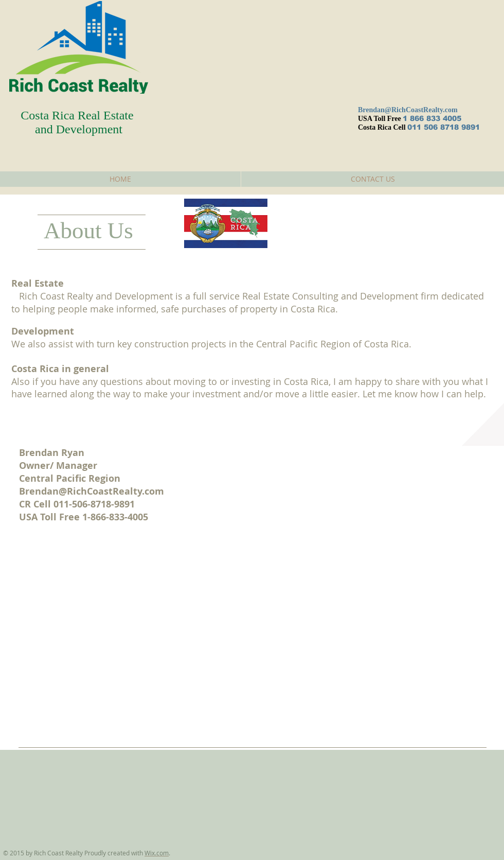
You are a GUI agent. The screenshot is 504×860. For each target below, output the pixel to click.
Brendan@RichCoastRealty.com (408, 110)
